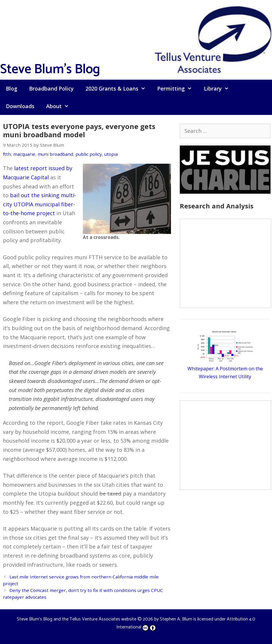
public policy (89, 154)
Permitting (177, 88)
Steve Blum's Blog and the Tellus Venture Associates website (77, 619)
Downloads (20, 106)
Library (219, 88)
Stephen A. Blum (176, 619)
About (60, 106)
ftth (7, 154)
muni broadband (55, 154)
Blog (12, 88)
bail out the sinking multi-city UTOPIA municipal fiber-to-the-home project (40, 204)
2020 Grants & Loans (118, 88)
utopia (111, 154)
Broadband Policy (51, 88)
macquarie (24, 154)
